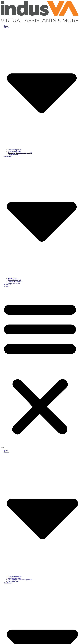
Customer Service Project (15, 281)
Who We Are (8, 285)
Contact (6, 286)
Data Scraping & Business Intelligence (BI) (20, 153)
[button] (40, 368)
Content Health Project (14, 280)
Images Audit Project (14, 283)
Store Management (13, 154)
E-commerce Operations (15, 150)
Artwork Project (12, 278)
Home (6, 26)
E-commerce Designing (14, 151)
